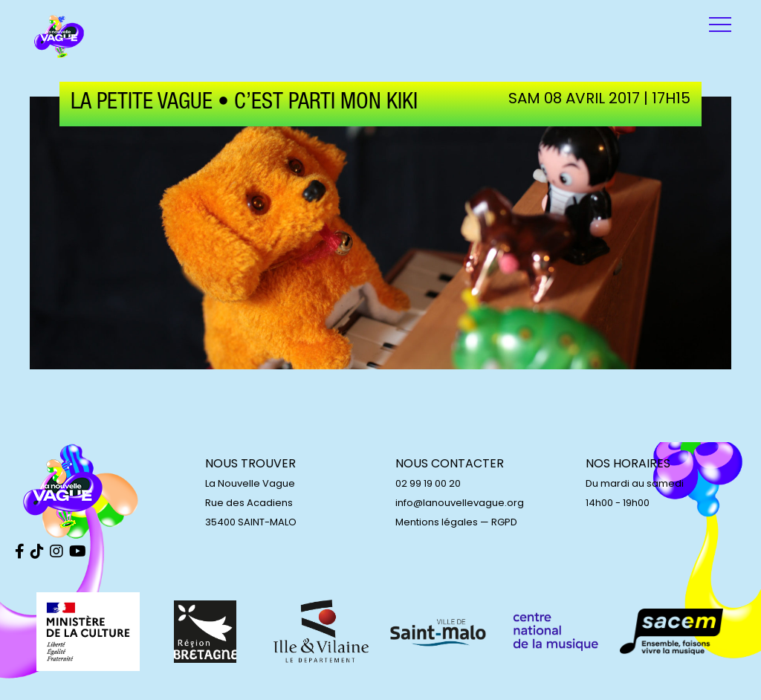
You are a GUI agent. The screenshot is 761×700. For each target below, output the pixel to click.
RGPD (504, 522)
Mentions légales (437, 522)
